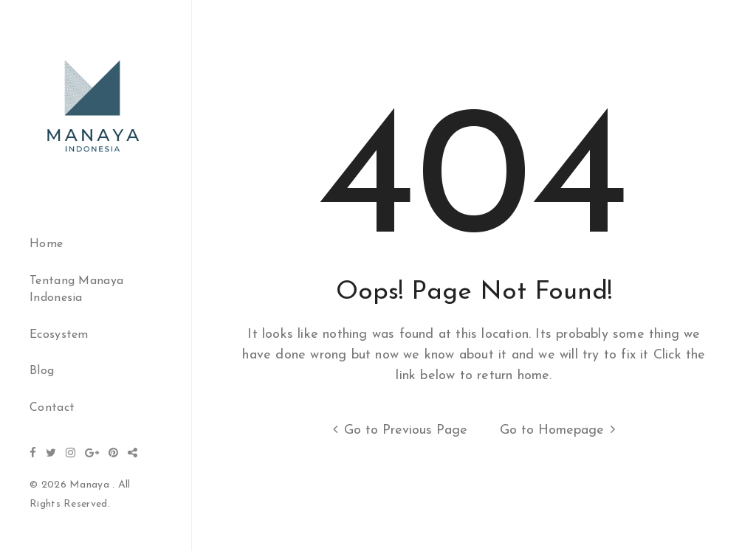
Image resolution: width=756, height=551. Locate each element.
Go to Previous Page (397, 430)
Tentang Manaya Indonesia (76, 290)
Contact (52, 408)
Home (46, 244)
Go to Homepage (561, 430)
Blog (42, 371)
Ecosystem (59, 335)
